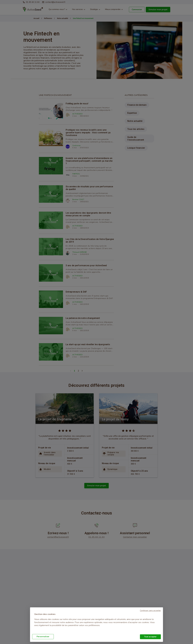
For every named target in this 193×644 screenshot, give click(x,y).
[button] (150, 610)
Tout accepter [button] (150, 637)
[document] (96, 622)
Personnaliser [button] (43, 637)
